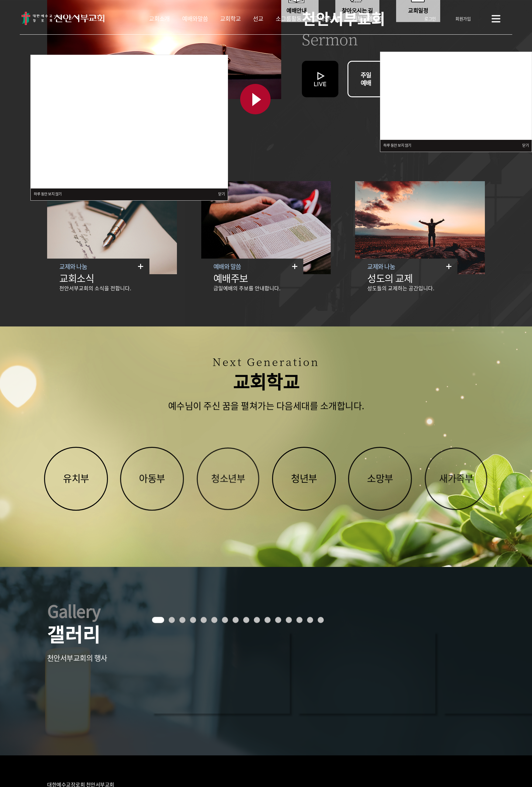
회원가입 (463, 18)
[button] (158, 620)
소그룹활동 (289, 18)
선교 (258, 18)
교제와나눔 (327, 18)
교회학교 (230, 18)
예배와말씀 (195, 18)
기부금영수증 (368, 18)
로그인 (430, 18)
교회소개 (159, 18)
